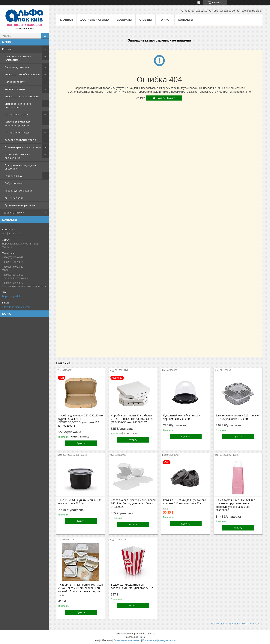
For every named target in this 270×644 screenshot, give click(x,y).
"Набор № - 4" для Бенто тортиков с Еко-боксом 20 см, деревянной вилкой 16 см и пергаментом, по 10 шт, (81, 590)
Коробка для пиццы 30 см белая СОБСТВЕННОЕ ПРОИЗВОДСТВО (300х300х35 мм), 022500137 (132, 419)
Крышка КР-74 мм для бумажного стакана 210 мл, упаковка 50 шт (185, 502)
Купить (81, 443)
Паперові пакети (15, 82)
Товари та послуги (13, 213)
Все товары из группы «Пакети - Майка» (235, 624)
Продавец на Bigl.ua (135, 637)
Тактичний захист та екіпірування (17, 156)
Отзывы (145, 20)
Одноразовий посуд (17, 132)
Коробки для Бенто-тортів (20, 140)
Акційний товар (14, 198)
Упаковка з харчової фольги (22, 96)
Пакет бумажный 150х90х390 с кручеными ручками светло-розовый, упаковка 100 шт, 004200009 (235, 505)
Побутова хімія (14, 183)
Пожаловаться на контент (127, 640)
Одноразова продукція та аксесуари (20, 167)
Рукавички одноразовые (20, 205)
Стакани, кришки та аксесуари (23, 147)
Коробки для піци (15, 89)
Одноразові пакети (16, 114)
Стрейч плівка (13, 176)
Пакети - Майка (166, 98)
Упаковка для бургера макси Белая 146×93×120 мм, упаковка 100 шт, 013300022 (133, 503)
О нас (165, 20)
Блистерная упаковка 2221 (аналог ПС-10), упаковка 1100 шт (238, 417)
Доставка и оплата (95, 20)
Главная (66, 20)
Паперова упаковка (17, 67)
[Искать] (45, 36)
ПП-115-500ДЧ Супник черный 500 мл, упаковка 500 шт (80, 502)
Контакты (186, 20)
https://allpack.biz (12, 296)
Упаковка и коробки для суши (22, 74)
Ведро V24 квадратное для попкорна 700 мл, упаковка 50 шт (132, 586)
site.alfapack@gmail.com (16, 307)
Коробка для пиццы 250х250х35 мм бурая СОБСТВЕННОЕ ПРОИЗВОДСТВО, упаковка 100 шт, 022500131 (81, 421)
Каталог (7, 49)
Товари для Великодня (18, 191)
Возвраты (124, 20)
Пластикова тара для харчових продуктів (17, 123)
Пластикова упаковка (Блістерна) (18, 58)
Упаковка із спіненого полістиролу (18, 105)
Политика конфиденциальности (159, 640)
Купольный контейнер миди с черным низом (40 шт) (182, 417)
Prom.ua (151, 634)
